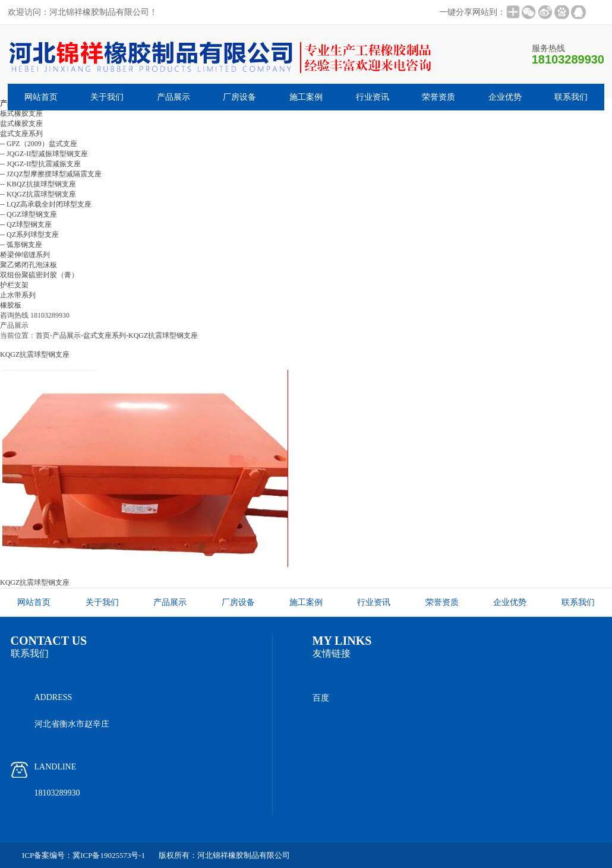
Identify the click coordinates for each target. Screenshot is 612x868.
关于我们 (107, 97)
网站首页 (41, 97)
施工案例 (306, 97)
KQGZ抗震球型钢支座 (163, 335)
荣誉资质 (439, 97)
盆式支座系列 (105, 335)
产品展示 (173, 97)
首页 (43, 335)
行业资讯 (373, 97)
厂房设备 (239, 97)
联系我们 (571, 97)
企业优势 (505, 97)
